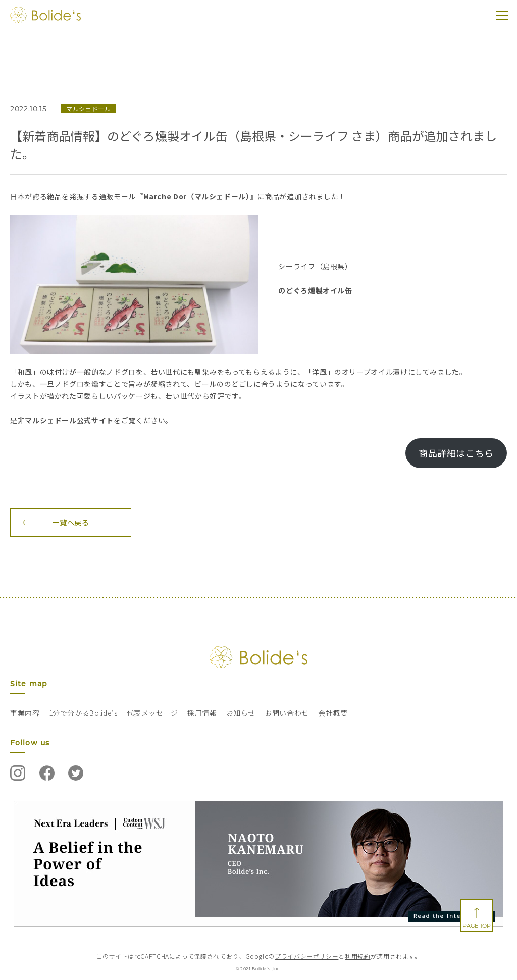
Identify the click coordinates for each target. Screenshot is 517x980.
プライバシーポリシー (306, 956)
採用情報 (202, 713)
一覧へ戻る (70, 522)
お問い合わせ (287, 713)
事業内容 (25, 713)
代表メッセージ (152, 713)
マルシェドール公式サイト (69, 420)
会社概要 (333, 713)
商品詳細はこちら (456, 453)
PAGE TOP (476, 926)
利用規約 (358, 956)
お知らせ (241, 713)
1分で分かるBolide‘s (83, 713)
